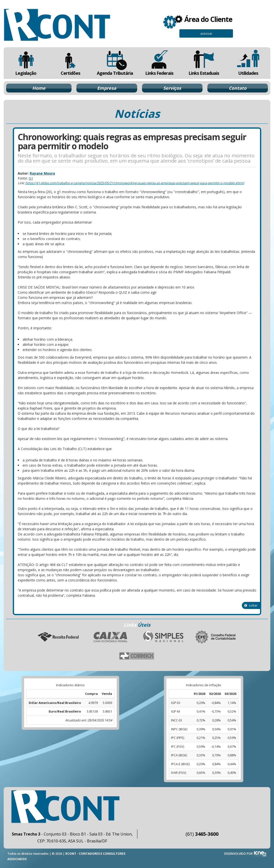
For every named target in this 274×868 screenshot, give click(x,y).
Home (39, 88)
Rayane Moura (42, 173)
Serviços (172, 88)
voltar (251, 605)
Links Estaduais (204, 63)
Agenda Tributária (115, 63)
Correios (137, 656)
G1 (31, 178)
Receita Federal (58, 637)
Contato (238, 88)
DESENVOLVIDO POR (238, 854)
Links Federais (159, 63)
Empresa (107, 88)
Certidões (70, 63)
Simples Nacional (163, 637)
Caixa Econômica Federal (111, 637)
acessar (206, 33)
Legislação (26, 63)
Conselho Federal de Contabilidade (216, 637)
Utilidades (248, 63)
